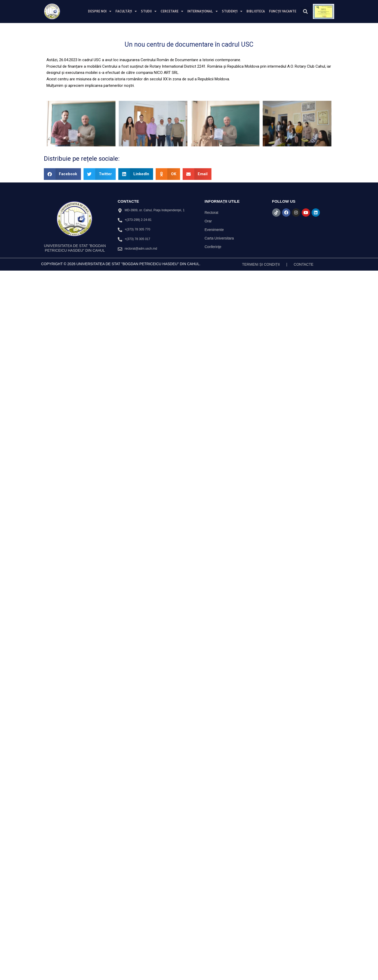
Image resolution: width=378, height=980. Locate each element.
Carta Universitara (219, 382)
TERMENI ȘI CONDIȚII (261, 408)
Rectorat (212, 356)
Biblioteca (256, 11)
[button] (305, 11)
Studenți (232, 11)
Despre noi (100, 11)
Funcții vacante (283, 11)
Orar (208, 365)
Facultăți (126, 11)
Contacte (304, 408)
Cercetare (172, 11)
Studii (149, 11)
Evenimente (214, 373)
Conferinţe (213, 391)
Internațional (202, 11)
